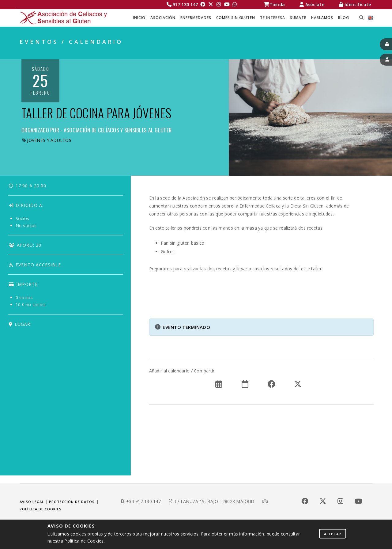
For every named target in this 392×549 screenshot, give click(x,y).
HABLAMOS (322, 18)
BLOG (344, 18)
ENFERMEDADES (196, 18)
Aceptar (333, 534)
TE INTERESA (273, 18)
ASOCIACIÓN (163, 18)
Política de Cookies (84, 541)
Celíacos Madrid (243, 52)
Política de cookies (41, 509)
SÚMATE (298, 18)
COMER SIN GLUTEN (236, 18)
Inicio (139, 18)
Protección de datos (72, 502)
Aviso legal (32, 502)
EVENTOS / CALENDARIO (344, 52)
